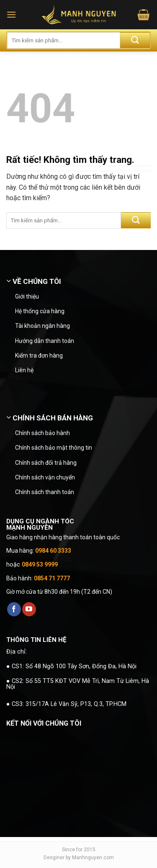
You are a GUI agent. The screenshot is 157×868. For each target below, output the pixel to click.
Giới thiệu (27, 296)
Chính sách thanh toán (45, 492)
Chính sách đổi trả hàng (46, 463)
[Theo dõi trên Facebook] (14, 609)
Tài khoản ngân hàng (42, 326)
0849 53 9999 (40, 564)
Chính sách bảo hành (42, 433)
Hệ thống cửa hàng (40, 311)
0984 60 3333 (53, 551)
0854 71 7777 (52, 578)
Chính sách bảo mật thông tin (54, 448)
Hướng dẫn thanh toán (45, 341)
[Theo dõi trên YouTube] (29, 609)
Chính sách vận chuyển (45, 477)
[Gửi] (135, 40)
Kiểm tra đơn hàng (39, 355)
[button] (11, 14)
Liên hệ (24, 370)
